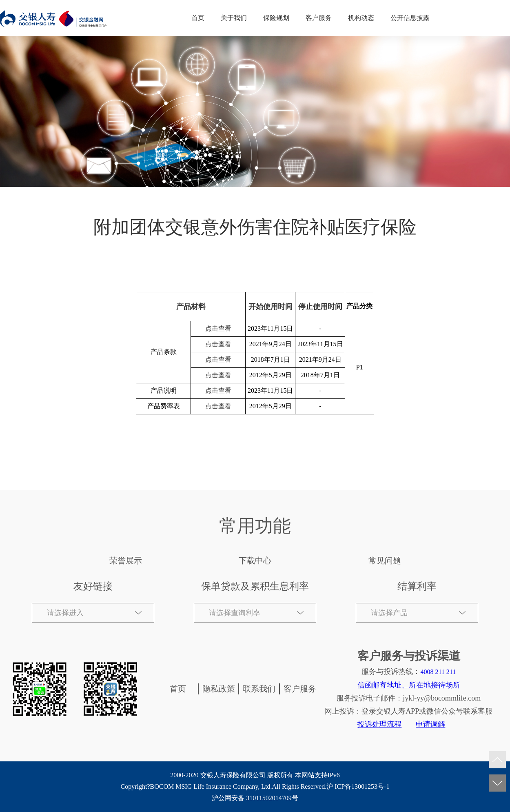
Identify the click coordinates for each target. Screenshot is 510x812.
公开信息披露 (410, 18)
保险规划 (276, 18)
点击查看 (218, 328)
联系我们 (259, 689)
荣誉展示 (126, 561)
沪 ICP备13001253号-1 (358, 786)
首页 (198, 18)
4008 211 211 (438, 672)
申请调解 (430, 724)
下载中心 (255, 561)
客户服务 (319, 18)
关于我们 (234, 18)
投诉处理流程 (379, 724)
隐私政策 (219, 689)
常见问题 (385, 561)
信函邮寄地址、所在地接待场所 (409, 685)
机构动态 (361, 18)
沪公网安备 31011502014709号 (255, 798)
